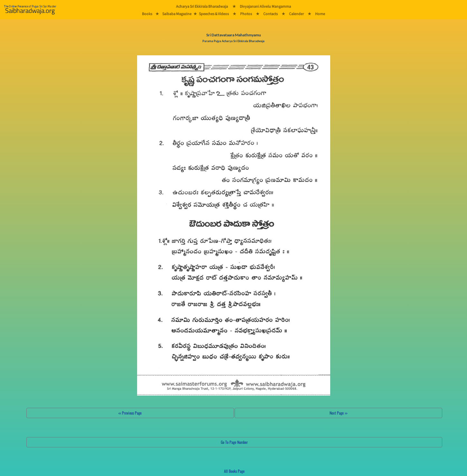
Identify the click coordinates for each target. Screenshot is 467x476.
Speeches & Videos (214, 14)
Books (147, 14)
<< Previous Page (130, 413)
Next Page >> (338, 413)
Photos (246, 14)
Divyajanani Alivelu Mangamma (265, 6)
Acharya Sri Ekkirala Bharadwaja (202, 6)
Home (320, 14)
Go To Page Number (234, 442)
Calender (296, 14)
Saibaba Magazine (177, 14)
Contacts (271, 14)
